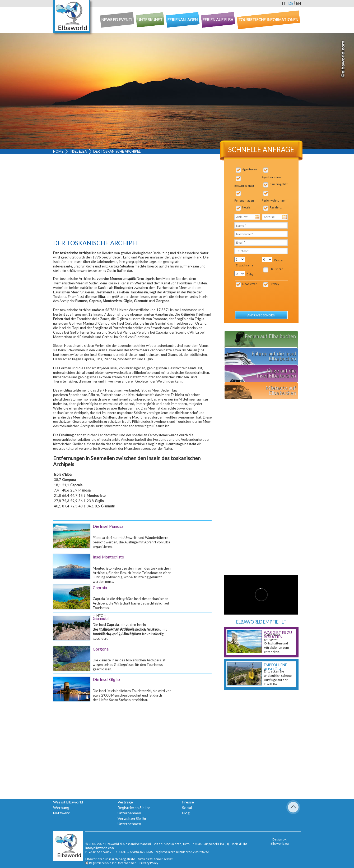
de (291, 3)
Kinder (279, 260)
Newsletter (250, 284)
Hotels (246, 207)
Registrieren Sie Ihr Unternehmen (113, 863)
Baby (250, 274)
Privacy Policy (149, 863)
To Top (293, 807)
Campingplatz (279, 184)
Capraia (100, 588)
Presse (188, 802)
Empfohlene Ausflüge (275, 667)
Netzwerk (61, 813)
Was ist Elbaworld (68, 802)
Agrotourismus (271, 177)
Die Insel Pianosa (108, 526)
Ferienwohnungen (274, 201)
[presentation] (263, 296)
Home (58, 151)
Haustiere (276, 269)
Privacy (274, 284)
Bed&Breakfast (244, 186)
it (284, 3)
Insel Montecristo (108, 557)
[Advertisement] (132, 198)
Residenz (276, 207)
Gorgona (101, 649)
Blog (186, 813)
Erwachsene (245, 265)
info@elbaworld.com (100, 848)
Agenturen (250, 169)
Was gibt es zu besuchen (278, 635)
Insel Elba (78, 151)
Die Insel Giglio (106, 679)
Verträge (125, 802)
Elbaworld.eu (280, 843)
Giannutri (101, 618)
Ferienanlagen (244, 201)
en (299, 3)
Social (187, 808)
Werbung (61, 808)
